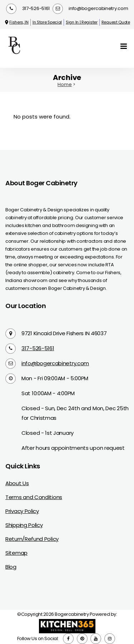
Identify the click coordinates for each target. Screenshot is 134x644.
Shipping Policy (24, 525)
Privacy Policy (22, 511)
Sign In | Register (82, 22)
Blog (11, 567)
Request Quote (116, 22)
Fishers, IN (16, 22)
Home (65, 84)
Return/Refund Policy (32, 539)
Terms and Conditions (34, 497)
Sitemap (16, 553)
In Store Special (47, 22)
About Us (17, 483)
